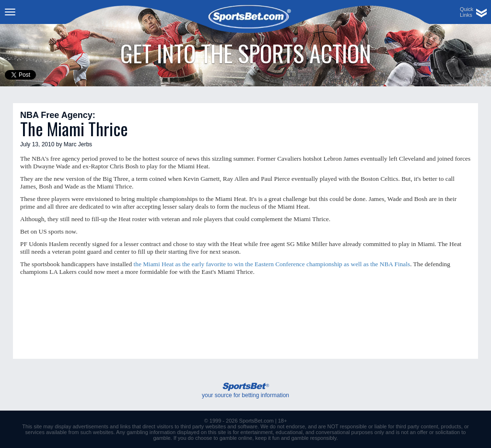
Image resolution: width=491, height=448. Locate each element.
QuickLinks (467, 12)
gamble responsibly (314, 438)
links (126, 426)
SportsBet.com (257, 421)
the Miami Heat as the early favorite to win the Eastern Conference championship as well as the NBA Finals (272, 264)
